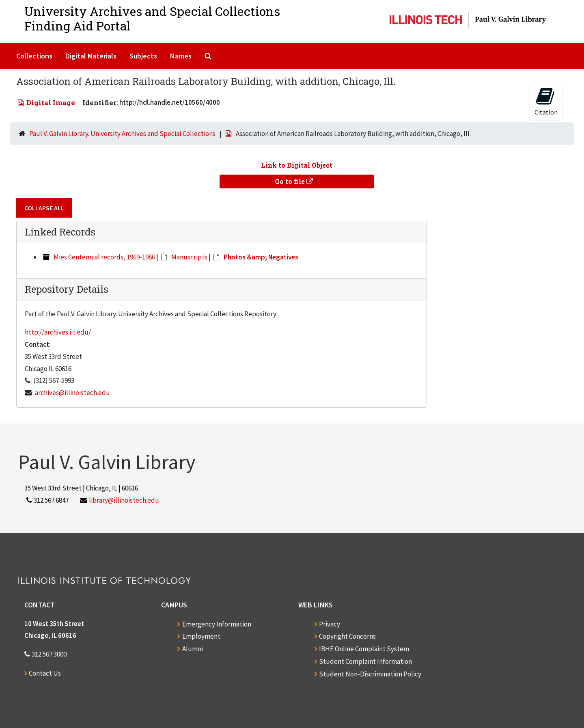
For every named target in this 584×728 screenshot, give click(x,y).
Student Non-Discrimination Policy (370, 674)
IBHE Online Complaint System (364, 649)
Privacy (330, 624)
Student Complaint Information (365, 661)
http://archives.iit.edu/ (58, 332)
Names (181, 56)
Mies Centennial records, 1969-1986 (104, 257)
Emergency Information (217, 624)
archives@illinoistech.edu (72, 393)
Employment (201, 636)
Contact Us (45, 673)
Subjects (143, 56)
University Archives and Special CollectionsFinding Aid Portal (152, 18)
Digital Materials (91, 56)
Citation (546, 101)
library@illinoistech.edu (124, 500)
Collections (34, 56)
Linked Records (60, 232)
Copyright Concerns (347, 636)
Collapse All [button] (44, 208)
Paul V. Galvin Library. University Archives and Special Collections (122, 134)
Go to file (294, 181)
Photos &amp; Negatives (261, 257)
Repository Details (67, 289)
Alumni (193, 649)
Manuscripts (189, 257)
